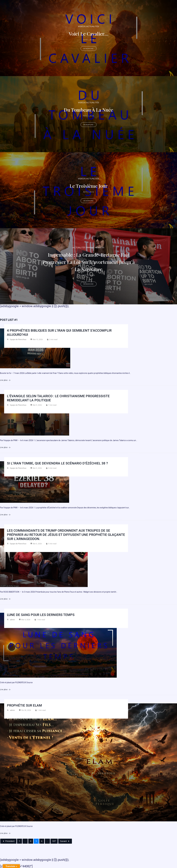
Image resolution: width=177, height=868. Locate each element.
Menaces (100, 247)
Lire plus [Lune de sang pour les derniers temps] (5, 690)
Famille (90, 247)
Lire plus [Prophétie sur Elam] (5, 833)
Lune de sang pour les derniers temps (41, 615)
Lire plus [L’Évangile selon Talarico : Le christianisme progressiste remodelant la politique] (5, 447)
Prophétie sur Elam (24, 705)
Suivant (65, 841)
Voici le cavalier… (88, 33)
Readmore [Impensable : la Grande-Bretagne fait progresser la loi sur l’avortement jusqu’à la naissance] (89, 284)
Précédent (8, 841)
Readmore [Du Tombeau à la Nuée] (89, 125)
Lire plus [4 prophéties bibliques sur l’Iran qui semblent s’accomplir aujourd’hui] (5, 380)
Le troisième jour (89, 186)
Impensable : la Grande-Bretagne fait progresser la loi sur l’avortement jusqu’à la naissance (89, 262)
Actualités (93, 26)
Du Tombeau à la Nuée (88, 110)
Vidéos (82, 26)
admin (12, 620)
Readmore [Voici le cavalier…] (89, 48)
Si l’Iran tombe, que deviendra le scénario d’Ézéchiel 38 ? (57, 463)
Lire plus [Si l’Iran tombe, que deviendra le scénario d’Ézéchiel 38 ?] (5, 515)
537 (54, 841)
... (25, 841)
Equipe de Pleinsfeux (18, 340)
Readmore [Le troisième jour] (89, 201)
